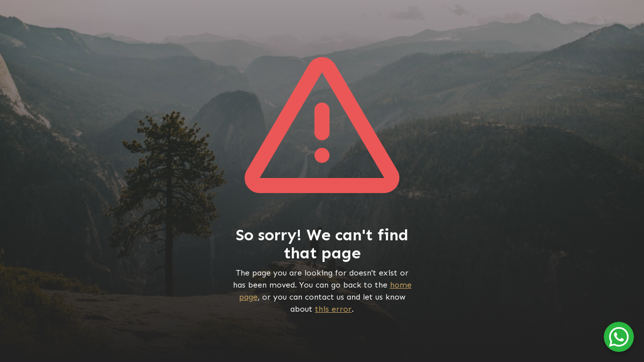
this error (333, 309)
